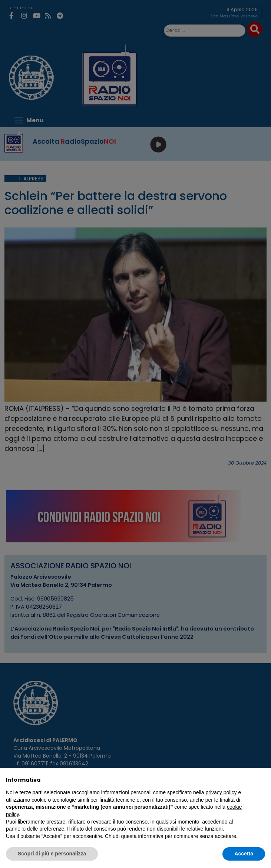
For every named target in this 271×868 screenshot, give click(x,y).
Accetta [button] (244, 854)
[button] (261, 780)
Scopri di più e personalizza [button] (52, 854)
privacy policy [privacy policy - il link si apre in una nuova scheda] (221, 792)
